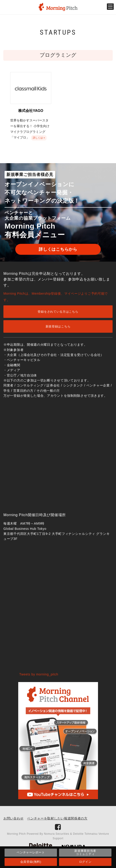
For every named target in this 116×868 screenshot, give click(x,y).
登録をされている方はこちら (58, 312)
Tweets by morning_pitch (39, 674)
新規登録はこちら (58, 326)
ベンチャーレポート (31, 852)
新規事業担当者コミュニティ (85, 852)
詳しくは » (39, 138)
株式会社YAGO (31, 111)
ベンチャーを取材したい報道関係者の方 (57, 818)
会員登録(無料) (31, 862)
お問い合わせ (13, 818)
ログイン (85, 862)
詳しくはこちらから (58, 249)
